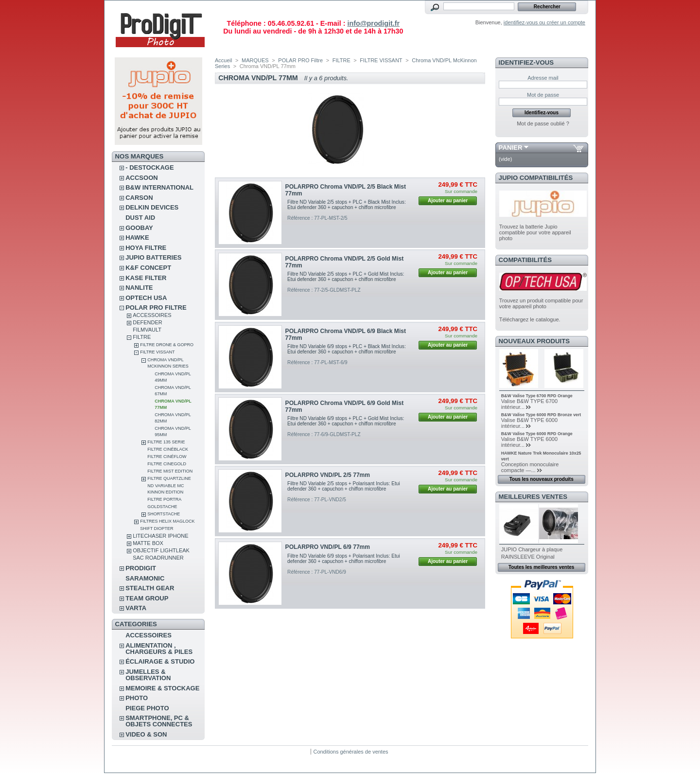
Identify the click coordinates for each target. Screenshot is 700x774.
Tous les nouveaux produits (542, 479)
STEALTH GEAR (150, 588)
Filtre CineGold (167, 464)
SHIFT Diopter (157, 528)
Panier (511, 148)
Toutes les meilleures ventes (541, 567)
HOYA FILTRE (146, 248)
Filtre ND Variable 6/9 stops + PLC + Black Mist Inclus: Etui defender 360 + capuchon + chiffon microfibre (347, 349)
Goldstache (162, 507)
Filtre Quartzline (169, 478)
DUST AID (140, 218)
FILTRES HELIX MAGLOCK (167, 521)
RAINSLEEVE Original (528, 557)
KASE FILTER (146, 278)
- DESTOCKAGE (149, 167)
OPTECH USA (146, 298)
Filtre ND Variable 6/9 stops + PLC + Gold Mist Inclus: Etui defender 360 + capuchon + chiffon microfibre (346, 421)
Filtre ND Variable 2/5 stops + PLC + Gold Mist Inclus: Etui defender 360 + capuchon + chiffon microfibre (346, 277)
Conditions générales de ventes (350, 752)
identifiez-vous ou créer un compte (544, 22)
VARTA (136, 608)
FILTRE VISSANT (157, 352)
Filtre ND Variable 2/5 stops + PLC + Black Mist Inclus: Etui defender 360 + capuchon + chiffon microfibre (347, 205)
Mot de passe (543, 95)
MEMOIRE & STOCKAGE (162, 688)
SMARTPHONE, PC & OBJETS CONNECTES (159, 721)
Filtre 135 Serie (166, 442)
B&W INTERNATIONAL (159, 187)
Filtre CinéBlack (168, 449)
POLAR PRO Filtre (156, 308)
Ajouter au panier (448, 201)
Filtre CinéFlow (167, 457)
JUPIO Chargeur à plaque (532, 549)
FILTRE (142, 337)
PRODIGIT (141, 568)
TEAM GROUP (147, 598)
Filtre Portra (164, 499)
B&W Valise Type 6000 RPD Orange (537, 434)
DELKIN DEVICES (152, 207)
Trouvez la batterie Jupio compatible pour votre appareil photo (535, 232)
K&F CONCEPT (148, 268)
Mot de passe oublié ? (543, 123)
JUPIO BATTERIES (153, 257)
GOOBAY (139, 228)
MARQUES (255, 60)
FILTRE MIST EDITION (170, 471)
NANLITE (139, 288)
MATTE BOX (148, 543)
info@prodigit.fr (373, 23)
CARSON (139, 198)
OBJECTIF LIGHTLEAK (161, 550)
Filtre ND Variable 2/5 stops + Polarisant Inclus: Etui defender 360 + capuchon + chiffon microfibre (344, 486)
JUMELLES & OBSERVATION (148, 675)
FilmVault (147, 330)
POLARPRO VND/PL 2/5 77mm (328, 475)
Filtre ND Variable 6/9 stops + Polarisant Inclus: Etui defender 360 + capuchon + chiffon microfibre (344, 559)
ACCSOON (141, 178)
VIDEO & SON (146, 734)
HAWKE (137, 237)
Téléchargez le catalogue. (530, 319)
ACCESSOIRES (152, 315)
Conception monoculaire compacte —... (530, 467)
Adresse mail (543, 78)
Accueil (223, 60)
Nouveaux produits (534, 341)
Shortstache (164, 514)
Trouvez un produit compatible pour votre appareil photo (541, 303)
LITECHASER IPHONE (160, 536)
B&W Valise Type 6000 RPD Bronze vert (541, 415)
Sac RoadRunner (158, 558)
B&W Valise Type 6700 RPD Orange (537, 396)
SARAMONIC (145, 578)
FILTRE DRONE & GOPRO (167, 345)
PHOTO (137, 698)
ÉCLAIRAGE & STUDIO (160, 661)
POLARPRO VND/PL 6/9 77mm (328, 547)
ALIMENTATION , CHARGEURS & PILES (159, 649)
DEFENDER (148, 322)
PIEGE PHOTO (147, 708)
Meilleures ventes (533, 497)
